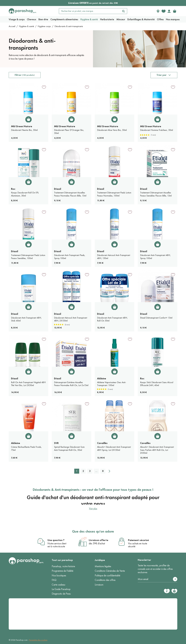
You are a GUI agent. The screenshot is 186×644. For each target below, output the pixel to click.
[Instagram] (174, 591)
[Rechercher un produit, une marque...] (90, 11)
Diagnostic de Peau (61, 594)
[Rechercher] (124, 11)
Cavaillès (102, 443)
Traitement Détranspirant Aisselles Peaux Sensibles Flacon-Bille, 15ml (156, 194)
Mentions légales (103, 566)
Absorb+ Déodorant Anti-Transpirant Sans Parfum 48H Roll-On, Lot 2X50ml (157, 450)
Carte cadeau (58, 585)
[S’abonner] (175, 579)
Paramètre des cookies (38, 640)
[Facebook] (167, 591)
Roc (13, 189)
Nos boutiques (59, 575)
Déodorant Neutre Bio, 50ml (24, 130)
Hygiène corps (44, 26)
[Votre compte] (169, 11)
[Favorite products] (163, 11)
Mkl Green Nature (22, 126)
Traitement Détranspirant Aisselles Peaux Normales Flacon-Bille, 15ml (70, 194)
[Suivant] (109, 471)
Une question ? (56, 540)
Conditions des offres (105, 580)
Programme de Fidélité (62, 571)
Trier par (162, 75)
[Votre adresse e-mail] (158, 579)
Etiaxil (58, 189)
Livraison (99, 585)
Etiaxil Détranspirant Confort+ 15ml (156, 318)
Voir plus (93, 509)
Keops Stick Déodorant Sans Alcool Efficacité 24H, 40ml (157, 384)
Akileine (102, 378)
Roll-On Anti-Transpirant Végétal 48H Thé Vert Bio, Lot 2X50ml (28, 384)
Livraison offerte (99, 540)
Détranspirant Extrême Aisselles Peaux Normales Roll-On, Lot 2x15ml (71, 384)
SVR (56, 443)
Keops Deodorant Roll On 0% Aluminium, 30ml (25, 194)
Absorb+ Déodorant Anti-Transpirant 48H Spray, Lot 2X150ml (114, 448)
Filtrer (25, 75)
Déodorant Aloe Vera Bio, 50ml (112, 130)
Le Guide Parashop (61, 589)
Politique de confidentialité (107, 575)
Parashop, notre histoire (63, 566)
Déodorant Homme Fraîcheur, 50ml (157, 130)
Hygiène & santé (26, 26)
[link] (175, 11)
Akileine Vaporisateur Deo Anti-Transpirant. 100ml (112, 384)
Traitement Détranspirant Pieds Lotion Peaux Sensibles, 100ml (28, 257)
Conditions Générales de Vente (110, 571)
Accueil (12, 26)
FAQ (54, 580)
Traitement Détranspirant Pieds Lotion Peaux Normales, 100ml (114, 194)
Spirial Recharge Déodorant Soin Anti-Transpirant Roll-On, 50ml (69, 448)
